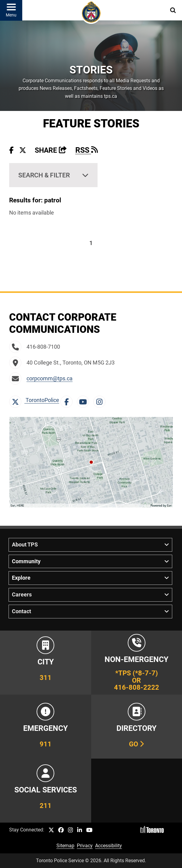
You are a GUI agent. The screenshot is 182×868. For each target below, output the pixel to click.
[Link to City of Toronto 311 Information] (46, 663)
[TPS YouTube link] (89, 830)
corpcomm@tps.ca (50, 379)
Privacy (85, 846)
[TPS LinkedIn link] (80, 830)
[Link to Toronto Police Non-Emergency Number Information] (137, 663)
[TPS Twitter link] (51, 830)
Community (26, 561)
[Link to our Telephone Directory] (137, 727)
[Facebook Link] (68, 400)
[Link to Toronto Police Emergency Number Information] (46, 727)
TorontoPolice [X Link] (34, 400)
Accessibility (109, 846)
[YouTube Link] (84, 400)
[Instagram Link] (101, 400)
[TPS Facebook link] (61, 830)
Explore (21, 578)
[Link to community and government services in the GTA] (46, 791)
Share (51, 150)
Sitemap (65, 846)
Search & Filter (44, 175)
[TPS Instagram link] (70, 830)
